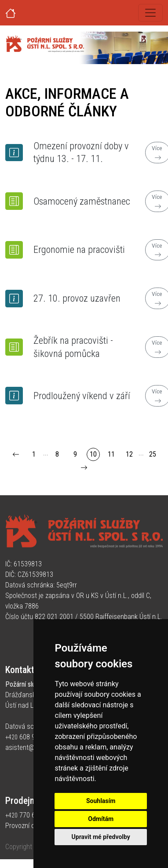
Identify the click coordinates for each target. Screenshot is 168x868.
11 (111, 454)
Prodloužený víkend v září (82, 396)
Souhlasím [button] (101, 801)
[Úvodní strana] (21, 13)
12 (129, 454)
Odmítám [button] (101, 819)
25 (153, 454)
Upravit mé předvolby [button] (101, 837)
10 (93, 454)
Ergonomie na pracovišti (79, 249)
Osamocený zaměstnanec (82, 201)
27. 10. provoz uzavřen (77, 298)
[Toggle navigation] (150, 13)
